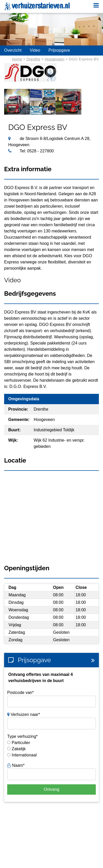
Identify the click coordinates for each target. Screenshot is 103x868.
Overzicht (13, 50)
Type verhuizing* (22, 736)
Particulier (21, 743)
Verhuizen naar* (24, 714)
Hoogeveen (54, 59)
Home (17, 59)
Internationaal (24, 755)
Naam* (16, 765)
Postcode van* (20, 693)
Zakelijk (19, 749)
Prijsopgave (59, 50)
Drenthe (33, 59)
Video (35, 50)
